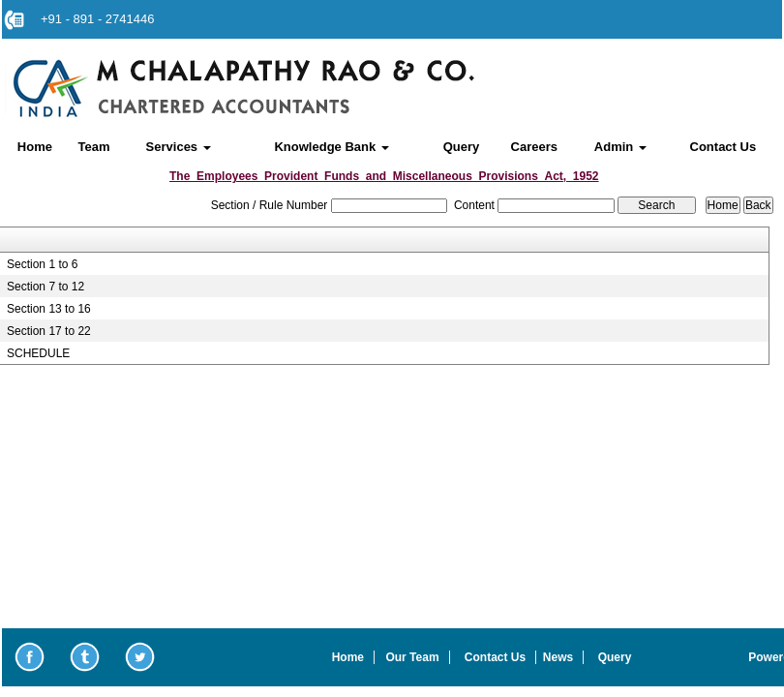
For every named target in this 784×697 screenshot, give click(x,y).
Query (462, 147)
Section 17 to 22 (49, 331)
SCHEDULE (38, 353)
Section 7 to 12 (45, 287)
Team (94, 147)
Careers (534, 147)
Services (179, 147)
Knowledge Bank (331, 147)
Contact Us (724, 147)
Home (35, 147)
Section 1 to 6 (42, 264)
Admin (620, 147)
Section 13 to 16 (49, 309)
